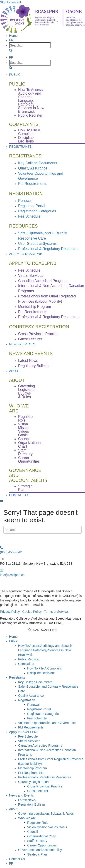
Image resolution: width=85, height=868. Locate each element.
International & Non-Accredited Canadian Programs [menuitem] (51, 288)
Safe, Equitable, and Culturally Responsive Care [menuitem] (42, 236)
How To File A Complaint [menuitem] (29, 132)
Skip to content (11, 2)
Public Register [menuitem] (30, 115)
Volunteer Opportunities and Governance (47, 723)
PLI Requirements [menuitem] (33, 184)
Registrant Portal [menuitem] (32, 206)
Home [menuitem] (13, 36)
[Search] (42, 530)
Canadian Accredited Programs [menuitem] (43, 281)
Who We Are (27, 818)
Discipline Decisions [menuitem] (26, 139)
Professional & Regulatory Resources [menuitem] (48, 249)
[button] (11, 51)
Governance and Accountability (40, 850)
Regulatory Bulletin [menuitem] (33, 366)
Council (33, 832)
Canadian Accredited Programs (40, 745)
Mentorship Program (33, 768)
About (15, 371)
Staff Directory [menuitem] (25, 452)
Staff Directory (37, 841)
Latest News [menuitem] (28, 361)
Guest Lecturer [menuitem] (30, 339)
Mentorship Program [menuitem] (35, 307)
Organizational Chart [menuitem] (30, 445)
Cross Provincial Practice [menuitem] (38, 334)
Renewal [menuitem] (25, 201)
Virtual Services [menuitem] (31, 276)
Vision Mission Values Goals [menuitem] (24, 430)
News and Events (21, 795)
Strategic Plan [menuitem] (25, 488)
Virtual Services (29, 741)
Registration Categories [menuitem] (37, 211)
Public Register (29, 659)
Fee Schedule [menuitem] (29, 216)
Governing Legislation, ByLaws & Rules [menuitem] (27, 391)
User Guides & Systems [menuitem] (37, 244)
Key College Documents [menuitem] (38, 163)
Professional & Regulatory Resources (45, 777)
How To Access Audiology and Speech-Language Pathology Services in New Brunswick (46, 650)
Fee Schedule (37, 718)
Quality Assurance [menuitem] (33, 168)
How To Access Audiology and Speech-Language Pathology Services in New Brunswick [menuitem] (31, 101)
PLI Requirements (31, 727)
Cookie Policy (32, 612)
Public (15, 75)
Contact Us (19, 495)
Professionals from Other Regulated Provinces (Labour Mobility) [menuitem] (47, 299)
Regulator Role (38, 823)
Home (13, 637)
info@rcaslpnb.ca (12, 575)
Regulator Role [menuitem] (26, 418)
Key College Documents (35, 682)
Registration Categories (44, 714)
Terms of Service (56, 612)
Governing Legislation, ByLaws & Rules (46, 814)
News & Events (22, 344)
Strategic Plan (37, 854)
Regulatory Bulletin (32, 804)
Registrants (20, 147)
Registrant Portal (39, 709)
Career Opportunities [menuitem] (29, 460)
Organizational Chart (42, 836)
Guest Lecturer (38, 791)
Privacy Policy (10, 612)
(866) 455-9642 (11, 552)
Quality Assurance (31, 696)
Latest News (27, 800)
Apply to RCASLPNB (26, 254)
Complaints (26, 664)
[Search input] (30, 45)
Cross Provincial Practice (45, 786)
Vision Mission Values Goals (47, 827)
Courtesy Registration (33, 782)
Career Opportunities (42, 845)
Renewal (33, 705)
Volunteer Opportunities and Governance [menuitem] (41, 176)
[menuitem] (11, 40)
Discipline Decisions (41, 673)
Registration (27, 700)
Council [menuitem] (24, 439)
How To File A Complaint (44, 668)
